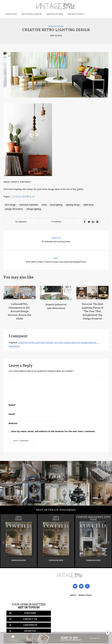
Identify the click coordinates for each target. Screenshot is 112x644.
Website (13, 424)
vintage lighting (34, 209)
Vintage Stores (55, 14)
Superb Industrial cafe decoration (56, 306)
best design (10, 205)
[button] (109, 543)
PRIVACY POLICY (85, 595)
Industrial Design (32, 14)
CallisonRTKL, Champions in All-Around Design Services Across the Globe (19, 311)
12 (33, 197)
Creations (11, 14)
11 (30, 197)
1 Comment (56, 222)
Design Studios (76, 14)
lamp (44, 205)
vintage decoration (14, 209)
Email (12, 414)
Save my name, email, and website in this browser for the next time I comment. (53, 432)
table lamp (89, 205)
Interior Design (56, 26)
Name (12, 405)
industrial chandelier (29, 205)
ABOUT (73, 595)
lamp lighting (56, 205)
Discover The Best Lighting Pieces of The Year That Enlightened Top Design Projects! (92, 311)
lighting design (73, 205)
